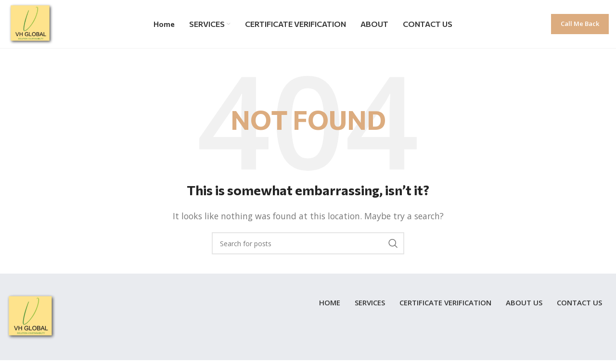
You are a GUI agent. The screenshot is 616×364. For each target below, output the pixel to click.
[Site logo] (31, 23)
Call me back (580, 24)
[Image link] (31, 316)
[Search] (308, 243)
